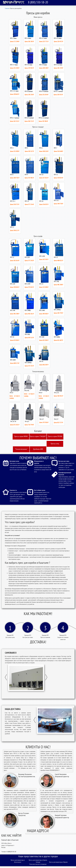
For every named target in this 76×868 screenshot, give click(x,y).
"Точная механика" (21, 449)
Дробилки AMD (38, 449)
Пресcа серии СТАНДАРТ (38, 436)
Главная (7, 8)
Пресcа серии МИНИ (21, 436)
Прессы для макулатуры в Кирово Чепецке (38, 861)
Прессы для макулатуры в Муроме (58, 862)
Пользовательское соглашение (38, 864)
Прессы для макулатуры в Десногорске (18, 861)
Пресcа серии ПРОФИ (55, 436)
